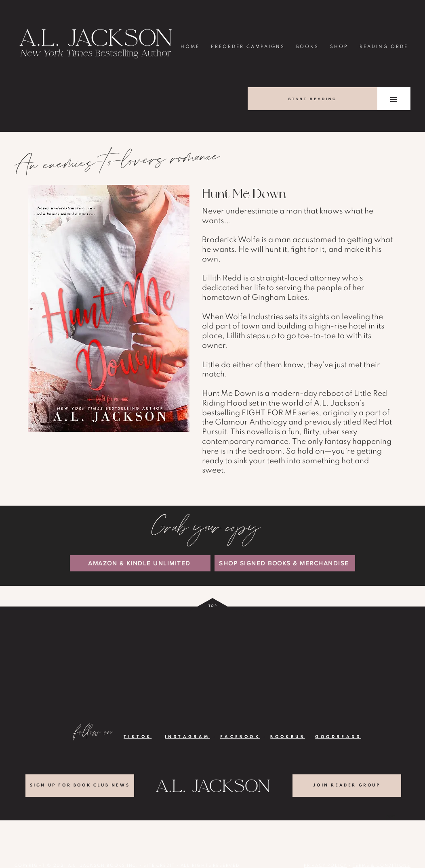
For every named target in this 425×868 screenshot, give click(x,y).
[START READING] (312, 99)
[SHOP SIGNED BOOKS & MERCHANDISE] (285, 563)
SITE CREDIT (159, 866)
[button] (394, 99)
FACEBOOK (240, 737)
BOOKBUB (288, 737)
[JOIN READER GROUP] (347, 786)
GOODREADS (338, 737)
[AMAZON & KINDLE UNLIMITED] (140, 563)
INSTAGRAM (187, 737)
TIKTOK (138, 737)
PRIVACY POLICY (325, 866)
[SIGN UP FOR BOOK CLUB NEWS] (80, 786)
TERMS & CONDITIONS (382, 866)
